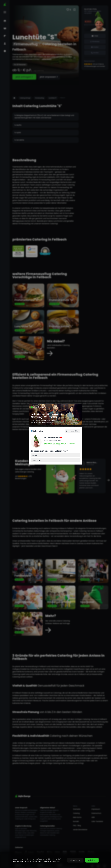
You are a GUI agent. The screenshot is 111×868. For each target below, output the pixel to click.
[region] (55, 860)
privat (35, 455)
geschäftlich (37, 460)
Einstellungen (75, 860)
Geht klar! (92, 860)
